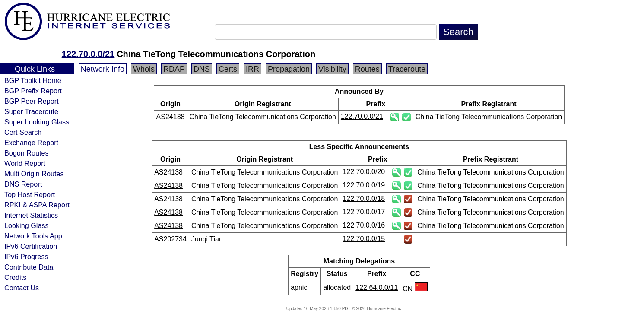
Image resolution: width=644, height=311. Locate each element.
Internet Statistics (31, 215)
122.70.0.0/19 (364, 185)
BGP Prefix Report (33, 91)
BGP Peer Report (32, 101)
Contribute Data (29, 267)
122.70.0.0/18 (364, 198)
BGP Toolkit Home (33, 80)
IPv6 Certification (31, 246)
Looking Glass (27, 225)
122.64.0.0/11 (377, 287)
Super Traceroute (31, 111)
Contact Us (22, 288)
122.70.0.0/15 (364, 239)
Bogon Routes (27, 153)
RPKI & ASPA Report (37, 205)
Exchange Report (31, 143)
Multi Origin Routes (34, 174)
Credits (15, 277)
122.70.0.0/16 (364, 225)
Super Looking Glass (37, 122)
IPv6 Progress (26, 257)
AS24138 (171, 117)
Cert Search (23, 132)
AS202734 (170, 239)
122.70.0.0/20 (364, 172)
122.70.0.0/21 (88, 54)
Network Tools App (33, 236)
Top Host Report (30, 194)
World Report (25, 163)
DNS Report (23, 184)
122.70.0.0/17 (364, 212)
